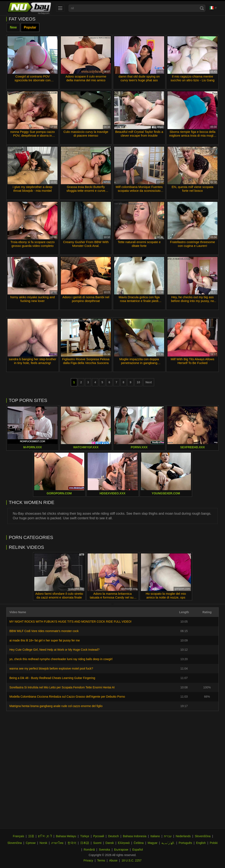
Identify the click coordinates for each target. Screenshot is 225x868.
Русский (99, 836)
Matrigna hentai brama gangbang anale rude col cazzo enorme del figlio (56, 706)
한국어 (72, 843)
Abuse (113, 860)
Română (89, 850)
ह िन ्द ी (45, 836)
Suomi (97, 843)
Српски (31, 843)
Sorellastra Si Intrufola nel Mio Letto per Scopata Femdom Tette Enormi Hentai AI (62, 687)
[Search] (202, 8)
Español (138, 850)
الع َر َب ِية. (168, 843)
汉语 (31, 836)
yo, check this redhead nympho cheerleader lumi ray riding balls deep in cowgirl (61, 659)
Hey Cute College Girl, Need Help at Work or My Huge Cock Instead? (54, 650)
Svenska (105, 850)
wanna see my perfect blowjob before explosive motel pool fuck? (51, 668)
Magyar (153, 843)
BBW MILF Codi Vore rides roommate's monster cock (44, 631)
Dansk (110, 843)
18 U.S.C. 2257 (132, 860)
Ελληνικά (124, 843)
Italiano (155, 836)
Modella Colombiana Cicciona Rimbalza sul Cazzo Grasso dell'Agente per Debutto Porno (67, 697)
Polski (214, 843)
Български (121, 850)
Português (185, 843)
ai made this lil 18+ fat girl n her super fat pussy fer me (45, 640)
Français (19, 836)
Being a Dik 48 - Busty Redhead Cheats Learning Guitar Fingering (52, 678)
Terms (101, 860)
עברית (168, 836)
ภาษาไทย (57, 843)
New (13, 27)
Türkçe (85, 836)
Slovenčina (15, 843)
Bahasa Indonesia (135, 836)
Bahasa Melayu (66, 836)
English (201, 843)
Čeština (139, 843)
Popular (30, 27)
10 (138, 382)
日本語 (85, 843)
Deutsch (113, 836)
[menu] (60, 8)
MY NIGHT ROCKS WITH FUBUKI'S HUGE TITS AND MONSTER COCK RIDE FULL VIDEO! (70, 622)
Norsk (43, 843)
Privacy (88, 860)
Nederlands (183, 836)
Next (149, 382)
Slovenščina (203, 836)
